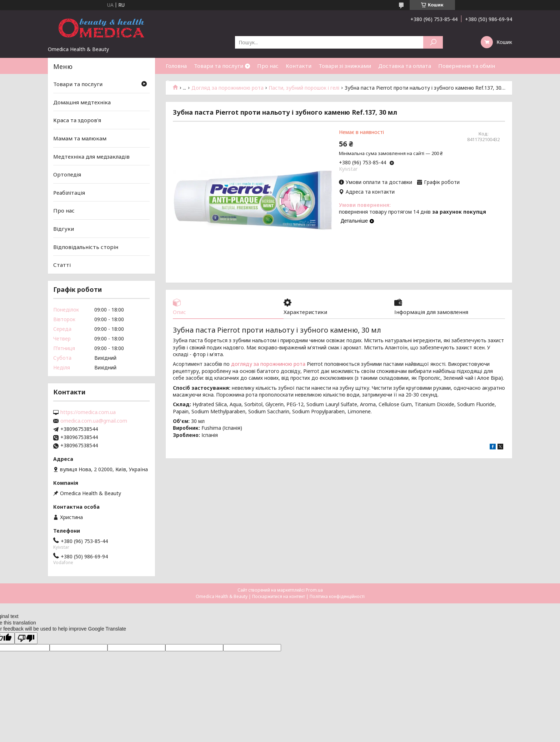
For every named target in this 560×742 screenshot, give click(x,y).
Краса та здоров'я (77, 120)
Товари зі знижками (345, 66)
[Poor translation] (26, 638)
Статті (174, 82)
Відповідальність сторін (86, 247)
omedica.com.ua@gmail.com (94, 421)
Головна (176, 66)
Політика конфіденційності (337, 596)
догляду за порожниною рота (268, 364)
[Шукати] (433, 42)
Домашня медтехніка (82, 102)
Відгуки (64, 229)
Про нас (268, 66)
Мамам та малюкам (80, 138)
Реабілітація (69, 193)
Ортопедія (67, 174)
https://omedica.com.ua (88, 412)
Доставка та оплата (405, 66)
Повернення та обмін (467, 66)
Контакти (299, 66)
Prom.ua (314, 590)
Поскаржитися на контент (279, 596)
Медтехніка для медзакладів (91, 156)
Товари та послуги (219, 66)
